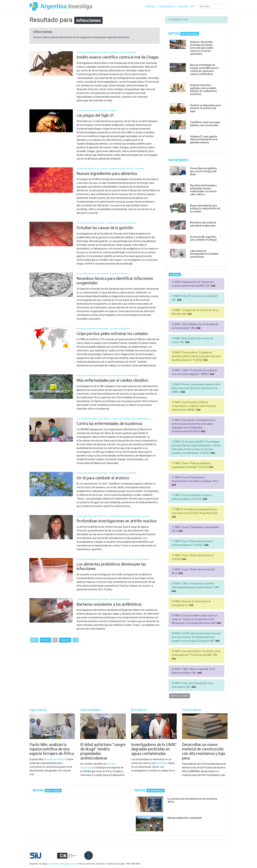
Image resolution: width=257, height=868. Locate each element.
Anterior (45, 640)
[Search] (212, 7)
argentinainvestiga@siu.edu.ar (62, 864)
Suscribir (183, 6)
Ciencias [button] (150, 6)
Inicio (34, 640)
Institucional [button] (167, 6)
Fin (76, 640)
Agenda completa (180, 696)
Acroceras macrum (55, 759)
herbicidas (162, 763)
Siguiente (65, 640)
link (213, 286)
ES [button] (192, 6)
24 (55, 640)
